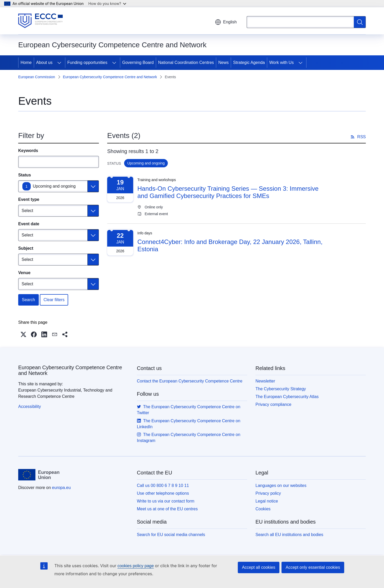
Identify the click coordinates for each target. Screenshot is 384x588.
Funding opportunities (87, 62)
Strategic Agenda (249, 62)
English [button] (226, 22)
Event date (29, 224)
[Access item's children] (59, 63)
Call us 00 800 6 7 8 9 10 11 (163, 485)
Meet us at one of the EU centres (167, 509)
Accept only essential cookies (313, 567)
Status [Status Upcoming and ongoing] (25, 175)
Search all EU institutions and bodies (289, 535)
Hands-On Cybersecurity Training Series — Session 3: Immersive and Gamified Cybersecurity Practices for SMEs (228, 192)
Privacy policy (268, 493)
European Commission (37, 77)
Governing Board (138, 62)
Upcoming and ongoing (54, 186)
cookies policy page (136, 566)
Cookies (263, 509)
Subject (26, 248)
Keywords (28, 151)
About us (44, 62)
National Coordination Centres (186, 62)
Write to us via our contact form (166, 501)
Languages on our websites (281, 485)
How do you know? (107, 4)
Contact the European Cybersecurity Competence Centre (190, 381)
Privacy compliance (273, 404)
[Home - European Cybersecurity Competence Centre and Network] (40, 21)
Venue (24, 273)
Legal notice (267, 501)
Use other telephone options (163, 493)
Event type (29, 199)
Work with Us (281, 62)
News (223, 62)
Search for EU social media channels (171, 535)
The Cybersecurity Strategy (281, 389)
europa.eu (61, 488)
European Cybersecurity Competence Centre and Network (110, 77)
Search (28, 300)
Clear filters (54, 300)
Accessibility (30, 407)
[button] (23, 334)
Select (27, 211)
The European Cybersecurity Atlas (287, 397)
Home (26, 62)
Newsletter (265, 381)
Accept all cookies (259, 567)
